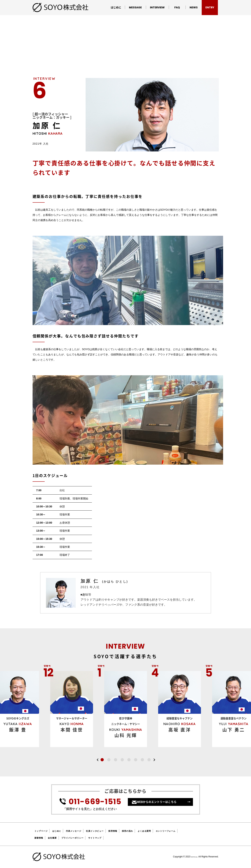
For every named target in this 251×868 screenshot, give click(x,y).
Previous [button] (98, 760)
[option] (126, 709)
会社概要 (56, 838)
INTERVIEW (157, 7)
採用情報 (128, 831)
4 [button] (122, 760)
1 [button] (102, 760)
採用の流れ (145, 831)
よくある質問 (165, 831)
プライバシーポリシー (80, 838)
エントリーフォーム (190, 831)
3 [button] (116, 760)
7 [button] (142, 760)
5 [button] (129, 760)
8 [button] (149, 760)
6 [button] (136, 760)
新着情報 (40, 838)
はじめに (116, 7)
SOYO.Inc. (192, 857)
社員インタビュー (106, 831)
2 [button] (109, 760)
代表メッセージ (81, 831)
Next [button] (154, 760)
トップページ (43, 831)
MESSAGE (135, 7)
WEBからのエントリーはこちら (162, 805)
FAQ (177, 7)
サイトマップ (107, 838)
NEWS (194, 7)
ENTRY (210, 7)
